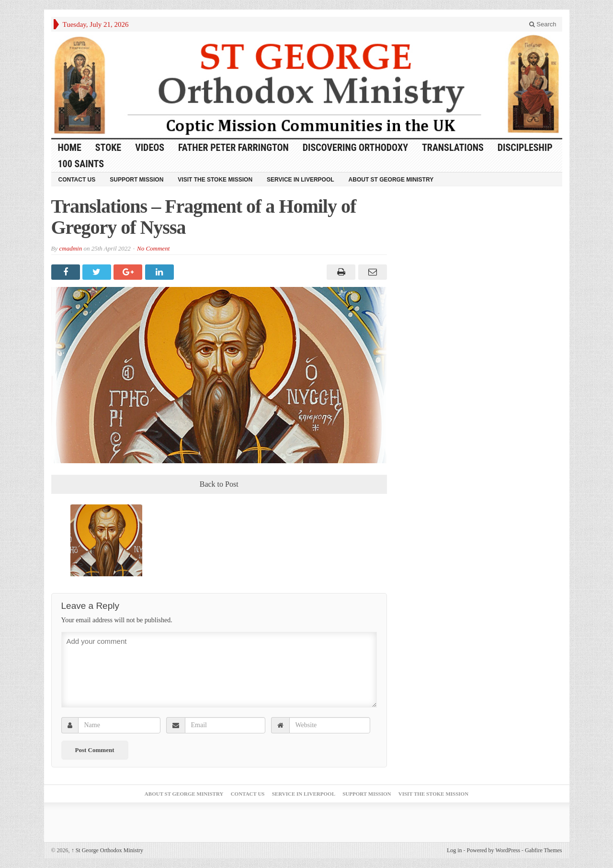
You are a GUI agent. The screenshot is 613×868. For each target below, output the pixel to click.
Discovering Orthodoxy (355, 148)
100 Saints (81, 164)
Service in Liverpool (300, 180)
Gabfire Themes (543, 850)
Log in (454, 850)
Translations (453, 148)
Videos (150, 148)
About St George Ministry (391, 180)
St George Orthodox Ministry (107, 850)
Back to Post (219, 484)
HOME (70, 148)
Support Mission (136, 180)
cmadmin (70, 248)
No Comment (153, 248)
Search (543, 24)
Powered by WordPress (494, 850)
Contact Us (77, 180)
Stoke (108, 148)
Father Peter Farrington (233, 148)
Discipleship (525, 148)
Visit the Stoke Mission (215, 180)
